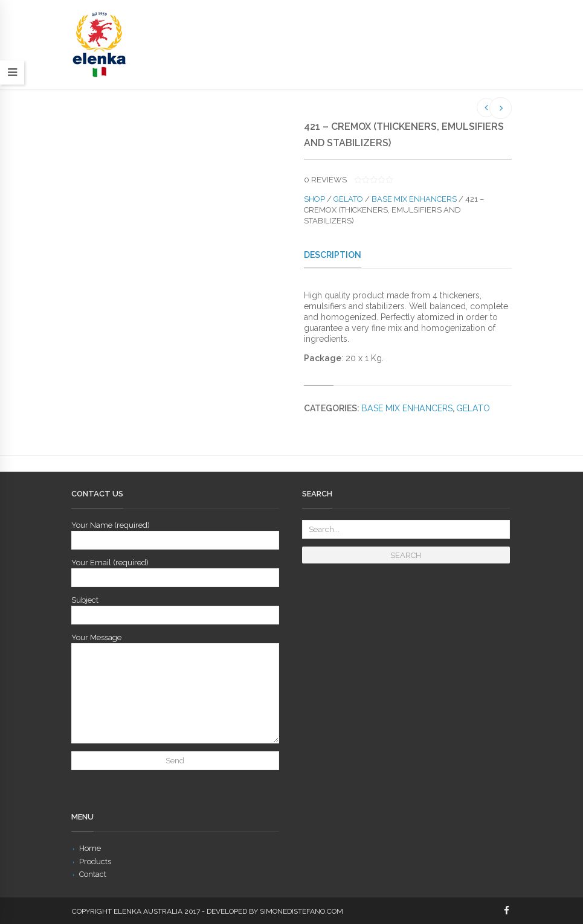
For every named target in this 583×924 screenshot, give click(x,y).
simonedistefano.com (301, 911)
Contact (93, 874)
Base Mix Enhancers (414, 199)
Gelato (348, 199)
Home (90, 848)
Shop (314, 199)
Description (333, 255)
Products (95, 861)
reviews (325, 180)
